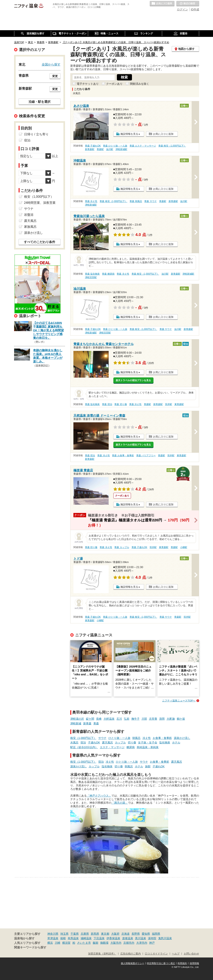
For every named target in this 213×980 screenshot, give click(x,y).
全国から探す (51, 64)
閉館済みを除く (140, 84)
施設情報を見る (129, 134)
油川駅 (110, 149)
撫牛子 (135, 719)
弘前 (127, 719)
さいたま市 (84, 943)
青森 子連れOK (93, 146)
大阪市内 (116, 943)
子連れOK (94, 742)
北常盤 (153, 719)
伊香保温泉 (113, 938)
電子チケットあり (88, 84)
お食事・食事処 (162, 738)
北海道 (125, 934)
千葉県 (75, 934)
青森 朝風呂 (136, 201)
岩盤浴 (29, 215)
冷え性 (147, 738)
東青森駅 (179, 404)
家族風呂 (30, 227)
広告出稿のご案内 (131, 954)
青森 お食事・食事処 (123, 455)
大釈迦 (171, 719)
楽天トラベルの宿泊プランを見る (133, 380)
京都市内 (129, 943)
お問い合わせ (191, 954)
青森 (96, 723)
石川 (119, 719)
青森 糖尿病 (108, 274)
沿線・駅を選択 (40, 102)
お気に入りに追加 (163, 134)
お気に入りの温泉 (162, 4)
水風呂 (74, 742)
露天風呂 (107, 742)
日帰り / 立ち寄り (36, 134)
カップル (120, 742)
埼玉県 (64, 934)
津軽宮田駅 (91, 277)
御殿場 (104, 943)
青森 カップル (122, 547)
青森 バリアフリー (146, 455)
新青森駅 (90, 149)
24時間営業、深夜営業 (40, 203)
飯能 (96, 943)
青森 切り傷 (120, 404)
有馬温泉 (73, 938)
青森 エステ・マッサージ (143, 146)
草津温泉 (53, 938)
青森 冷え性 (91, 201)
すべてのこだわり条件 (40, 242)
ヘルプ (176, 954)
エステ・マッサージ (112, 747)
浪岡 (162, 719)
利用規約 (182, 963)
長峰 (99, 719)
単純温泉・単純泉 (148, 747)
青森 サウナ (150, 201)
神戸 (152, 943)
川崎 (58, 943)
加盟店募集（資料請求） (102, 954)
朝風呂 (136, 738)
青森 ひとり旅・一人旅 (115, 146)
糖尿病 (131, 747)
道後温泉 (128, 938)
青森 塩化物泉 (92, 274)
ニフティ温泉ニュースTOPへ (179, 701)
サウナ (102, 738)
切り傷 (132, 742)
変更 (55, 76)
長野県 (136, 934)
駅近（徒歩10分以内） (84, 747)
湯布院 (152, 938)
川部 (144, 719)
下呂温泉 (99, 938)
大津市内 (142, 943)
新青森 (87, 723)
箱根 (63, 938)
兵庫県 (85, 934)
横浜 (50, 943)
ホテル (176, 742)
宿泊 (83, 742)
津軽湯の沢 (77, 719)
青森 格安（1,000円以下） (172, 146)
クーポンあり (114, 84)
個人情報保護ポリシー (133, 963)
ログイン (182, 9)
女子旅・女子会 (148, 742)
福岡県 (156, 934)
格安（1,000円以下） (83, 738)
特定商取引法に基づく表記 (161, 963)
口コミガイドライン (156, 954)
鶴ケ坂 (181, 719)
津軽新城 (76, 723)
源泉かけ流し (182, 738)
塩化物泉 (165, 742)
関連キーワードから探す (30, 947)
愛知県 (146, 934)
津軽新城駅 (121, 149)
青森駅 (100, 149)
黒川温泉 (141, 938)
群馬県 (95, 934)
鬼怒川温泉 (165, 938)
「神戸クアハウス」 (99, 796)
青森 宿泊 (107, 404)
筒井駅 (169, 404)
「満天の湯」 (120, 803)
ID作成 (195, 9)
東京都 (105, 934)
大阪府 (115, 934)
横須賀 (66, 943)
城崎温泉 (86, 938)
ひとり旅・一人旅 (119, 738)
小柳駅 (184, 547)
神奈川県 (53, 934)
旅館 (148, 766)
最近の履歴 (188, 4)
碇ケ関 (90, 719)
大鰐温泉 (109, 719)
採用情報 (194, 963)
